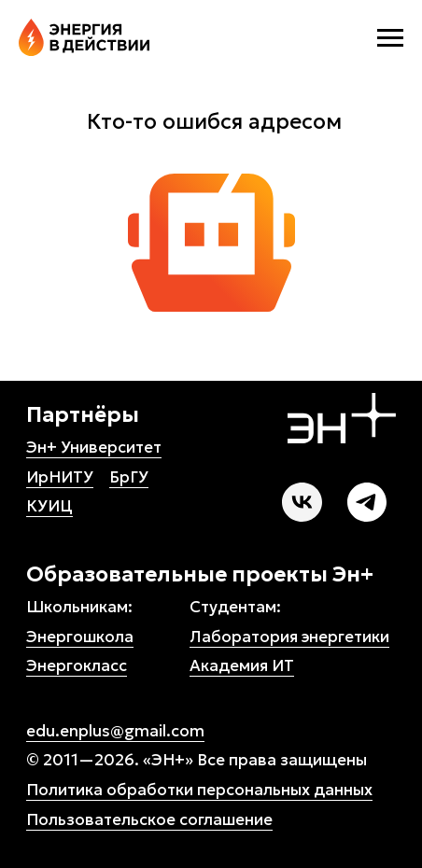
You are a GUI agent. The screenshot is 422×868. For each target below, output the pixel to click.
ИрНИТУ (60, 477)
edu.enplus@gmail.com (115, 731)
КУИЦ (49, 506)
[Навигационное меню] (390, 38)
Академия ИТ (242, 665)
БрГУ (129, 477)
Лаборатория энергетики (289, 637)
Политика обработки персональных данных (199, 790)
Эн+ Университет (94, 447)
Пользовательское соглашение (149, 819)
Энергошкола (80, 637)
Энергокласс (77, 665)
